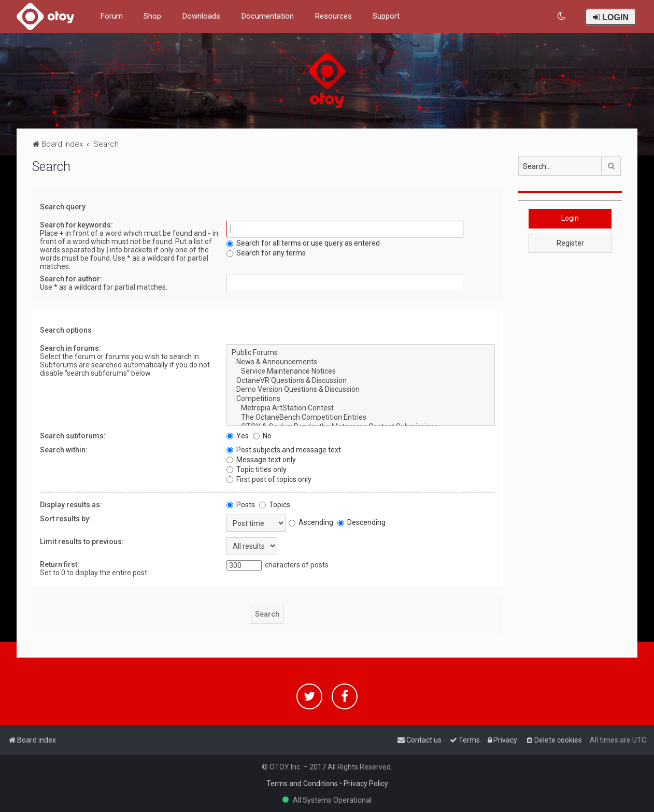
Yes (238, 436)
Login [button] (570, 218)
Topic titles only (257, 469)
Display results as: (71, 505)
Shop (152, 16)
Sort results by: (66, 519)
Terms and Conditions (302, 783)
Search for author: (71, 279)
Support (386, 16)
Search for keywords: (76, 225)
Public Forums (361, 353)
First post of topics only (269, 479)
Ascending (311, 522)
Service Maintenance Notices (361, 372)
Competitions (361, 399)
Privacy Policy (366, 783)
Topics (275, 505)
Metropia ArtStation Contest (361, 408)
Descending (361, 522)
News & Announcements (361, 362)
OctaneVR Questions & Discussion (361, 381)
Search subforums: (73, 436)
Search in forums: (70, 348)
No (262, 436)
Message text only (261, 460)
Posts (241, 505)
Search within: (64, 450)
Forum (111, 16)
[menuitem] (562, 16)
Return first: (60, 564)
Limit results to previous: (82, 542)
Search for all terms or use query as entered (303, 243)
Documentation (267, 16)
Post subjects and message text (284, 450)
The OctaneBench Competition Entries (361, 418)
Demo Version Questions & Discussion (361, 390)
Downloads (201, 16)
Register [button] (570, 243)
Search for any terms (266, 253)
